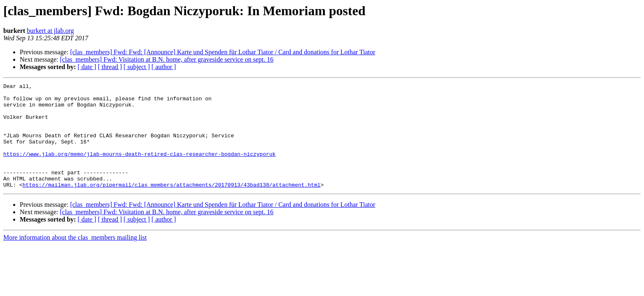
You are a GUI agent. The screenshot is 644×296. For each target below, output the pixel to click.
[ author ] (164, 67)
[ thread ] (110, 67)
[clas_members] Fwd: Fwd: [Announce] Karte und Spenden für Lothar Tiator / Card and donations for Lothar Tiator (223, 52)
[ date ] (87, 67)
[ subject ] (137, 67)
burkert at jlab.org (50, 31)
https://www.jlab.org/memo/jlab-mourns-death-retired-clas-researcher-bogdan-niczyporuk (139, 169)
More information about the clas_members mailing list (75, 258)
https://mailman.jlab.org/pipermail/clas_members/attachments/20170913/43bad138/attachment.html (171, 206)
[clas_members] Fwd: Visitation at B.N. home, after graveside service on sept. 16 (167, 59)
